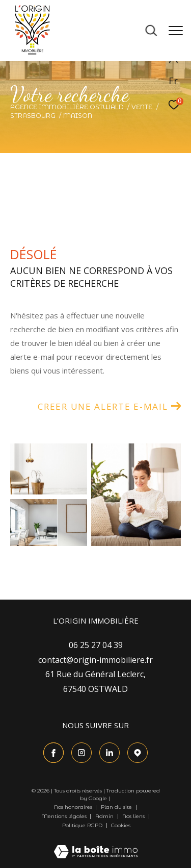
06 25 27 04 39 (96, 645)
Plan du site (117, 807)
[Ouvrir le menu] (176, 31)
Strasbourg (33, 116)
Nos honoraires (74, 807)
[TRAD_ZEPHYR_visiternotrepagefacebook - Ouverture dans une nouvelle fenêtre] (53, 753)
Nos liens (134, 816)
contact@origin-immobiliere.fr (95, 660)
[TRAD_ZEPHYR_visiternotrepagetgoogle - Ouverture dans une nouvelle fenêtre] (138, 753)
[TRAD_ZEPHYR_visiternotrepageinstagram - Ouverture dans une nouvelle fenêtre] (81, 753)
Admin (105, 816)
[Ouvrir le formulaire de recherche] (151, 31)
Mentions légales (65, 816)
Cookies (121, 826)
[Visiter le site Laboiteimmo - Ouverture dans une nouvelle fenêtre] (96, 845)
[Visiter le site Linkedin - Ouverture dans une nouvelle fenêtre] (110, 753)
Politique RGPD (82, 825)
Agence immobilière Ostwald (67, 107)
